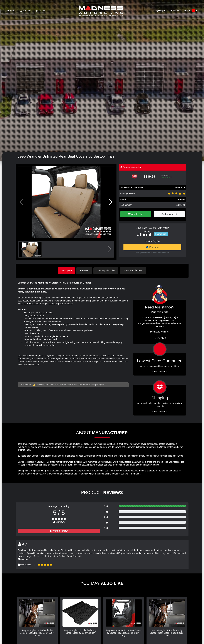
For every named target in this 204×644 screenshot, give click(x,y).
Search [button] (175, 11)
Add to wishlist (169, 214)
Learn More (161, 234)
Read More (160, 371)
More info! (180, 187)
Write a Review (59, 531)
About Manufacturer (134, 270)
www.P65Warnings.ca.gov (91, 384)
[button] (110, 202)
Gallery (40, 11)
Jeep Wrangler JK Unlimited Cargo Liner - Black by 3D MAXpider (80, 631)
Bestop (182, 199)
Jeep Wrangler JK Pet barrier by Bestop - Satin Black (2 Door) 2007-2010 (37, 633)
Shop (11, 11)
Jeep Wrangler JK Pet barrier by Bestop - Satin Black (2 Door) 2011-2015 (167, 633)
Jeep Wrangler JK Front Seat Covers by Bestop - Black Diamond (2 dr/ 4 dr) (124, 633)
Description (66, 270)
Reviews (85, 270)
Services (25, 11)
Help (161, 11)
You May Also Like (107, 270)
